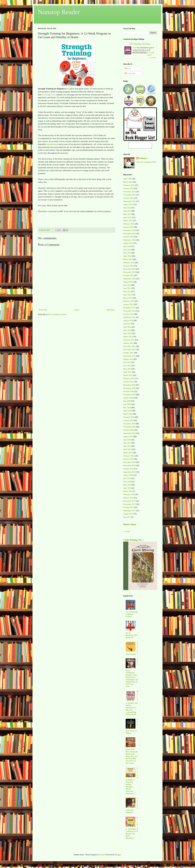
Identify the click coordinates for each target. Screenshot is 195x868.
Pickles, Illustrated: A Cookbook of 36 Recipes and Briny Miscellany (132, 829)
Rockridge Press (49, 95)
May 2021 (127, 370)
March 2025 (128, 222)
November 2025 (129, 196)
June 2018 (127, 483)
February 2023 (129, 302)
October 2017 (128, 509)
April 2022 (127, 335)
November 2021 (129, 351)
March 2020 (128, 415)
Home (77, 310)
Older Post (110, 310)
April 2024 (127, 257)
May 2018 (127, 486)
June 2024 (127, 251)
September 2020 (129, 396)
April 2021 (127, 373)
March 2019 (128, 454)
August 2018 (128, 476)
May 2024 (127, 254)
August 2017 (128, 515)
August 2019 (128, 438)
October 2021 (128, 354)
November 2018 (129, 467)
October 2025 (128, 199)
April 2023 (127, 296)
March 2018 (128, 492)
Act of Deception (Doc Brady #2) (132, 636)
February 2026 (129, 187)
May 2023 (127, 293)
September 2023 (129, 280)
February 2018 (129, 496)
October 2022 (128, 315)
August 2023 (128, 283)
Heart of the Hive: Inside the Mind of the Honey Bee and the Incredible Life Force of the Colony (132, 758)
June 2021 (127, 367)
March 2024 (128, 261)
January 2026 (128, 190)
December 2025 (129, 193)
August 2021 (128, 360)
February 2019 (129, 457)
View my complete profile (146, 163)
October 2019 (128, 431)
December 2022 (129, 309)
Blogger (118, 856)
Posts (128, 69)
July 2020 (127, 402)
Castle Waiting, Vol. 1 (133, 541)
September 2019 (129, 435)
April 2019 (127, 451)
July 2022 (127, 325)
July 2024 (127, 248)
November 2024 (129, 235)
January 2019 (128, 460)
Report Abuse (130, 526)
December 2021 (129, 348)
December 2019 (129, 425)
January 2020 (128, 422)
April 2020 (127, 412)
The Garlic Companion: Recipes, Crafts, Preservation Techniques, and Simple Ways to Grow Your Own (132, 674)
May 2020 (127, 409)
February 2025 (129, 225)
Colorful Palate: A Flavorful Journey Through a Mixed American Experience (132, 782)
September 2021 (129, 357)
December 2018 (129, 464)
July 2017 (127, 518)
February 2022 (129, 341)
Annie (135, 48)
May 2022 (127, 332)
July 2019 (127, 441)
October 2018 (128, 470)
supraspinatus (52, 144)
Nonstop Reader (59, 12)
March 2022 (128, 338)
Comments (130, 73)
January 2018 (128, 499)
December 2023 (129, 270)
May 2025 (127, 215)
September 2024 (129, 241)
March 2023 (128, 299)
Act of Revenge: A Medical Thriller (132, 615)
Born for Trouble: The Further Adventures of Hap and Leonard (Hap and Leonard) (132, 704)
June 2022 (127, 328)
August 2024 (128, 244)
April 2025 (127, 219)
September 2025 (129, 203)
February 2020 (129, 418)
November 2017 (129, 505)
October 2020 (128, 393)
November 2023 (129, 273)
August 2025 (128, 206)
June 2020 (127, 406)
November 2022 (129, 312)
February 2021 (129, 380)
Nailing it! (143, 160)
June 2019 (127, 444)
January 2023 (128, 306)
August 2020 (128, 399)
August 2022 (128, 322)
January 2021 (128, 383)
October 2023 (128, 277)
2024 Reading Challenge (140, 44)
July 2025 (127, 209)
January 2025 (128, 228)
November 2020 (129, 389)
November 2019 (129, 428)
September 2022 (129, 319)
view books (152, 57)
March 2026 (128, 183)
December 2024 (129, 232)
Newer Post (43, 310)
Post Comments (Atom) (57, 314)
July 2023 (127, 286)
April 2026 (127, 180)
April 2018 (127, 489)
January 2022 (128, 344)
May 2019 (127, 447)
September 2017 (129, 512)
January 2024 (128, 267)
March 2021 (128, 377)
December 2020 (129, 386)
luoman (102, 856)
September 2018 (129, 473)
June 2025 (127, 212)
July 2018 (127, 480)
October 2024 (128, 238)
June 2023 (127, 290)
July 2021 (127, 364)
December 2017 (129, 502)
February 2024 (129, 264)
